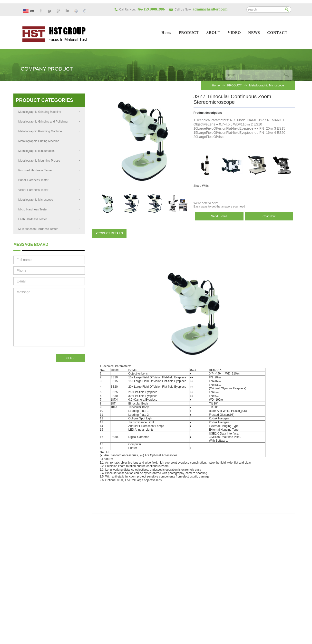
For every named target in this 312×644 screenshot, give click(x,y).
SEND (70, 358)
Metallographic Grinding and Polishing (49, 122)
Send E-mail (219, 216)
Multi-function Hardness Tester (49, 229)
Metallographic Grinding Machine (49, 112)
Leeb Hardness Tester (49, 219)
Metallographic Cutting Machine (49, 141)
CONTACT (277, 33)
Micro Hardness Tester (49, 209)
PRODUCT (189, 33)
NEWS (254, 33)
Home (166, 33)
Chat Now (269, 216)
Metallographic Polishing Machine (49, 131)
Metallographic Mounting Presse (49, 161)
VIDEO (234, 33)
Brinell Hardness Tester (49, 180)
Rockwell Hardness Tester (49, 170)
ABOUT (213, 33)
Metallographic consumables (49, 151)
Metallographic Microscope (267, 85)
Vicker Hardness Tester (49, 190)
